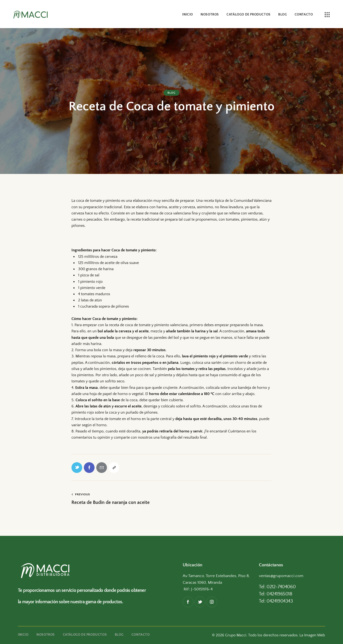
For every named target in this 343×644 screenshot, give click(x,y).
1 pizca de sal (88, 275)
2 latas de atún (90, 300)
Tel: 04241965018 (276, 594)
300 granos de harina (95, 269)
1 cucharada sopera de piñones (103, 306)
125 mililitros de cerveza (97, 257)
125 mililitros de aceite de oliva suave (108, 263)
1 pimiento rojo (90, 282)
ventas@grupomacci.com (281, 576)
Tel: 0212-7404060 (277, 587)
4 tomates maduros (94, 294)
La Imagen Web (312, 635)
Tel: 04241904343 (276, 601)
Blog (171, 93)
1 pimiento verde (91, 288)
